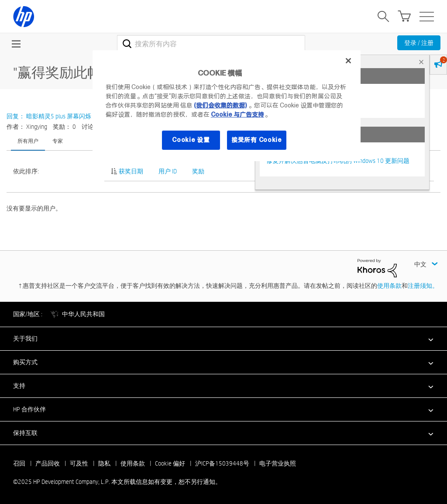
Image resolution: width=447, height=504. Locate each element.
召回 (19, 463)
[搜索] (211, 44)
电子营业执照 (278, 463)
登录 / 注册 (419, 43)
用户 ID (168, 171)
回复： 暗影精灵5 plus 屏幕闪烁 (49, 116)
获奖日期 (131, 171)
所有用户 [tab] (28, 141)
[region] (227, 105)
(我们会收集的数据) (220, 105)
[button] (223, 338)
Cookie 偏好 (170, 463)
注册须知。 (423, 286)
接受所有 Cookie (257, 140)
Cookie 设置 (191, 140)
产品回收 (48, 463)
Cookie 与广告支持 (237, 114)
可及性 (79, 463)
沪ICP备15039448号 (222, 463)
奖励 (198, 171)
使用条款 (389, 286)
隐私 (104, 463)
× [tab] (421, 62)
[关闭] (348, 61)
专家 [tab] (58, 141)
